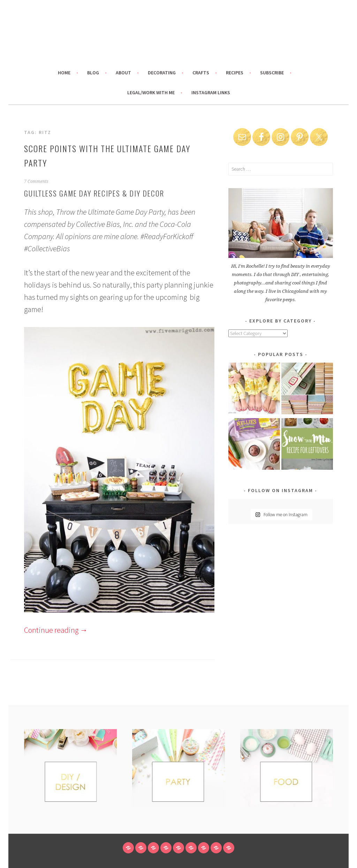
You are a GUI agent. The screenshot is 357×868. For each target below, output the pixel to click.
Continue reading (56, 630)
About (123, 73)
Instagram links (211, 92)
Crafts (201, 73)
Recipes (235, 73)
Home (64, 73)
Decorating (162, 73)
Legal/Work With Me (151, 92)
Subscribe (272, 73)
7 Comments (36, 181)
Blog (93, 73)
